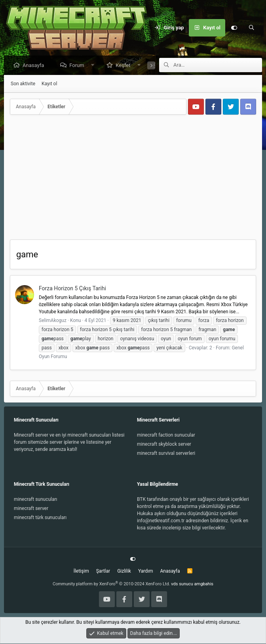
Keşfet (125, 66)
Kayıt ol (49, 84)
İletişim (81, 571)
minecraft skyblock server (164, 445)
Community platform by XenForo (111, 584)
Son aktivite (23, 84)
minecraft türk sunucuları (40, 518)
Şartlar (103, 571)
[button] (94, 66)
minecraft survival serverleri (166, 454)
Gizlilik (124, 571)
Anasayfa (35, 66)
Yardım (146, 571)
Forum (79, 66)
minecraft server (31, 509)
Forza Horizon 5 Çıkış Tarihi (72, 289)
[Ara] (251, 28)
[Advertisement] (133, 180)
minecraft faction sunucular (166, 435)
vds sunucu (182, 584)
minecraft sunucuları (36, 500)
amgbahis (204, 584)
